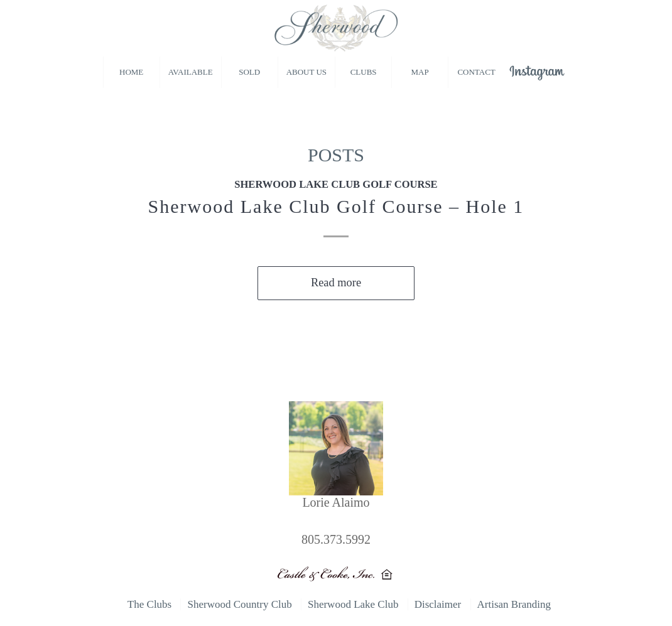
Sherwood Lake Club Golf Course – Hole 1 (336, 206)
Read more (336, 283)
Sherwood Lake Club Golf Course (336, 184)
